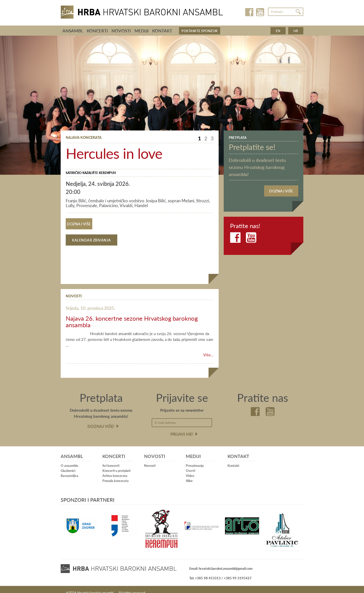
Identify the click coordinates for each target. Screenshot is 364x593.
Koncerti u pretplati (116, 464)
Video (190, 469)
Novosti (121, 31)
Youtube (260, 12)
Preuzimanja (195, 459)
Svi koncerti (111, 459)
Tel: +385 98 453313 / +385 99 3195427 (220, 572)
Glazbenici (68, 464)
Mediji (142, 31)
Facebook (250, 12)
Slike (189, 474)
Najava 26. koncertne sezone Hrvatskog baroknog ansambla (132, 315)
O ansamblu (69, 459)
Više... (208, 348)
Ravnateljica (70, 469)
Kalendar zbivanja (92, 234)
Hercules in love (114, 153)
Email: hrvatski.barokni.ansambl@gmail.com (221, 562)
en (278, 31)
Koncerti (97, 31)
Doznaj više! (101, 420)
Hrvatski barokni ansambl (142, 11)
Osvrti (190, 464)
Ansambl (73, 31)
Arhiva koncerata (115, 469)
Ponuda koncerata (116, 474)
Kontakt (162, 31)
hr (296, 31)
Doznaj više (79, 222)
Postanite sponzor (200, 31)
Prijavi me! (182, 428)
